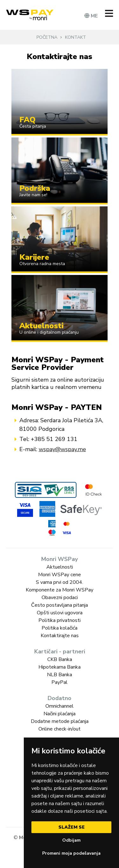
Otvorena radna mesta (42, 264)
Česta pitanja (33, 126)
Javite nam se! (33, 195)
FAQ (27, 120)
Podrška (35, 188)
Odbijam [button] (71, 840)
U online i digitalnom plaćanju (49, 332)
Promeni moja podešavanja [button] (71, 853)
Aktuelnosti (41, 326)
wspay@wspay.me (62, 449)
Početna (47, 37)
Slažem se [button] (72, 827)
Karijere (34, 257)
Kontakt (76, 37)
